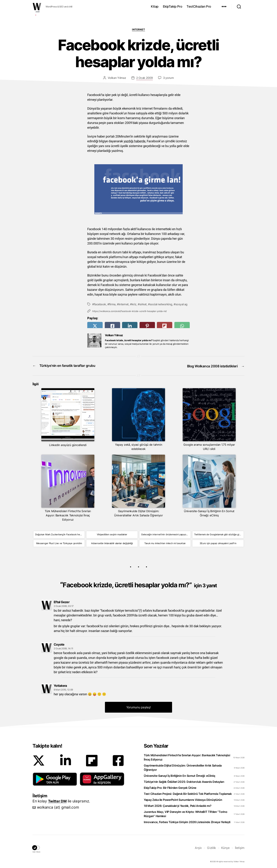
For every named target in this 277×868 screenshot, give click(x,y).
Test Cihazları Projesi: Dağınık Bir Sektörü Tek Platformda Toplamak (188, 793)
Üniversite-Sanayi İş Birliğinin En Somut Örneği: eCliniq (179, 775)
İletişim (240, 847)
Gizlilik (213, 847)
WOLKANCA (37, 7)
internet (124, 304)
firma (112, 304)
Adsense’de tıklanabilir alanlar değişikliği (112, 542)
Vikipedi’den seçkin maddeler (112, 534)
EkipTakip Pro (173, 6)
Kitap (155, 6)
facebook (100, 304)
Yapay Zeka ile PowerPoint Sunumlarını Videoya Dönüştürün (183, 799)
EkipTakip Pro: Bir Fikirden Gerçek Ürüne (170, 787)
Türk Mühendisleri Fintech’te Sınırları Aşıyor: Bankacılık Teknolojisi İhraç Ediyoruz (187, 756)
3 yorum (168, 78)
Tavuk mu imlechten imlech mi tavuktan (165, 542)
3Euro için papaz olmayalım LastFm (218, 542)
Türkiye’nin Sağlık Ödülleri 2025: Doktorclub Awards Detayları (184, 781)
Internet (138, 29)
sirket (143, 304)
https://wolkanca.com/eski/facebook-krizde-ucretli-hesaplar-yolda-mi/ (129, 311)
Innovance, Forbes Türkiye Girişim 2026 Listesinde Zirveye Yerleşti (187, 821)
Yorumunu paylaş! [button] (139, 706)
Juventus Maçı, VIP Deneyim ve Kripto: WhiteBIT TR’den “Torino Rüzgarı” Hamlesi (186, 813)
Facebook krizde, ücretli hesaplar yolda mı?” (140, 584)
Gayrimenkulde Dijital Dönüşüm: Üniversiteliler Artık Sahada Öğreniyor (183, 767)
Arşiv (200, 847)
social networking (161, 304)
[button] (55, 778)
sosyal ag (181, 304)
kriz (134, 304)
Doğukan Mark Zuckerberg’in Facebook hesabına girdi (60, 534)
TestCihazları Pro (199, 6)
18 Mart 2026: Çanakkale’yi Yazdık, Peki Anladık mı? (178, 805)
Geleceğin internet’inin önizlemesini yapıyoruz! (166, 534)
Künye (226, 847)
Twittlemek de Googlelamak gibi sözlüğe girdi (218, 534)
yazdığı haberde (135, 141)
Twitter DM (58, 800)
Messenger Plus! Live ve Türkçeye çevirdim (59, 542)
